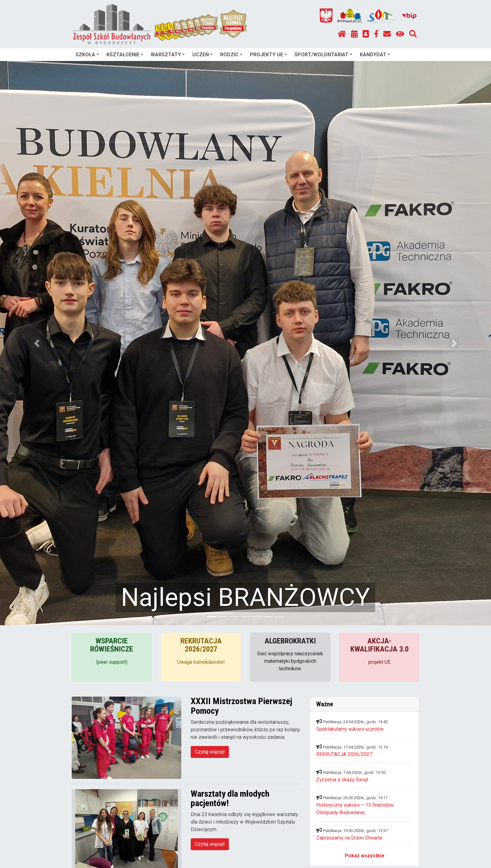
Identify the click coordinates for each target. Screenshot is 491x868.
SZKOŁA (87, 55)
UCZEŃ (202, 55)
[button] (37, 343)
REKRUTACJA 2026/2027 (344, 754)
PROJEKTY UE (268, 55)
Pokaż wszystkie (365, 856)
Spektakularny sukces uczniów (350, 729)
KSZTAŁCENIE (125, 55)
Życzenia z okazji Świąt (342, 780)
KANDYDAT (375, 55)
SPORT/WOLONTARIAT (323, 55)
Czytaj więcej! (210, 752)
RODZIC (231, 55)
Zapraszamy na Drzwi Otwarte (349, 838)
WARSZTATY (168, 55)
